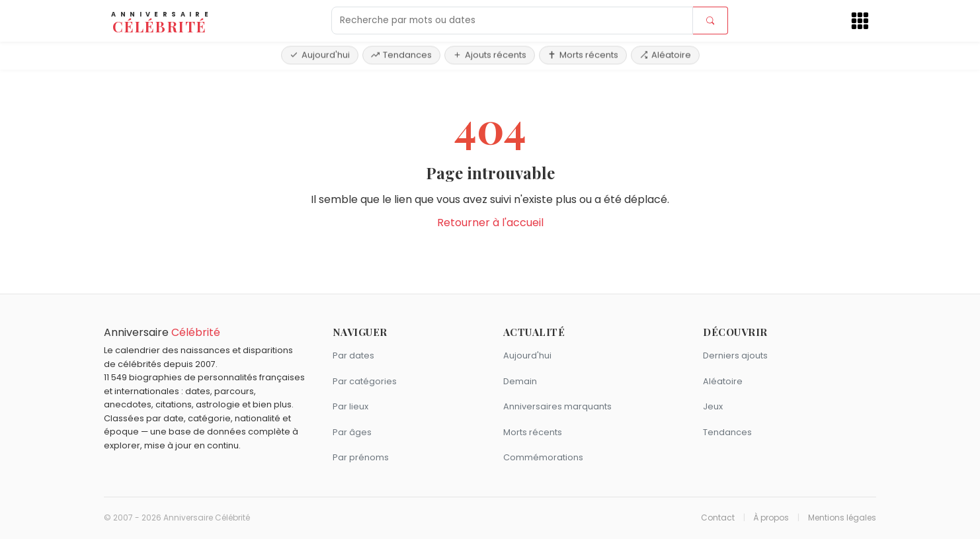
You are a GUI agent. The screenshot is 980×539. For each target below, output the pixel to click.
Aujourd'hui (320, 55)
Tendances (401, 55)
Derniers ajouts (735, 355)
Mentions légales (842, 518)
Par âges (352, 432)
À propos (771, 518)
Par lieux (350, 406)
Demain (520, 381)
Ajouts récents (490, 55)
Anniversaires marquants (557, 406)
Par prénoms (361, 457)
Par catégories (365, 381)
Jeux (713, 406)
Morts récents (583, 55)
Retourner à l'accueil (490, 223)
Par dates (353, 355)
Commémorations (543, 457)
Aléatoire (665, 55)
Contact (718, 518)
